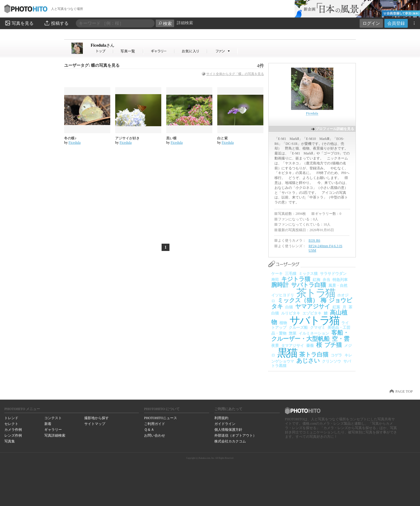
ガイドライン (225, 424)
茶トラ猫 (316, 293)
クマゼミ (318, 327)
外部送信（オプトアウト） (235, 435)
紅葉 (336, 307)
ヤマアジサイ (313, 306)
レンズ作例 (13, 435)
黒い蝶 (171, 138)
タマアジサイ (293, 346)
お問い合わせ (155, 435)
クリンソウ (331, 361)
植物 (283, 323)
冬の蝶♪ (70, 138)
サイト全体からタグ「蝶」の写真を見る (235, 74)
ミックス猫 (308, 274)
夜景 (275, 346)
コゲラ (336, 355)
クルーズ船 (298, 327)
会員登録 (396, 23)
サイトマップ (95, 424)
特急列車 (340, 280)
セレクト (11, 424)
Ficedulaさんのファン (222, 51)
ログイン (371, 23)
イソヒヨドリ (283, 295)
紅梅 (316, 280)
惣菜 (293, 333)
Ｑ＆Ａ (149, 430)
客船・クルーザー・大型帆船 (310, 336)
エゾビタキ (312, 313)
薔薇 (310, 346)
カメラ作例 (13, 430)
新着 (48, 424)
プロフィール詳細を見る (335, 129)
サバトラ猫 (314, 320)
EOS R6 (314, 240)
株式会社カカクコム (230, 441)
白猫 (289, 307)
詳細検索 (185, 23)
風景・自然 (338, 285)
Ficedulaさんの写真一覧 (128, 51)
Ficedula (103, 45)
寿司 (275, 280)
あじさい (308, 361)
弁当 (326, 280)
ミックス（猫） (298, 300)
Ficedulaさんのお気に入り (191, 51)
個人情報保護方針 (228, 430)
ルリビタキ (291, 313)
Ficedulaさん (102, 51)
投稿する (56, 23)
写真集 (10, 441)
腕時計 (280, 285)
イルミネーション (314, 333)
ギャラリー (53, 430)
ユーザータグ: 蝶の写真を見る (92, 65)
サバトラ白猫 (309, 285)
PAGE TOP (404, 391)
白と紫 (223, 138)
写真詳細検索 (55, 435)
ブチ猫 (333, 345)
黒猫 (287, 353)
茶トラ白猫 (314, 354)
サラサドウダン (333, 274)
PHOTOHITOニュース (161, 418)
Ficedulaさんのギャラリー (159, 51)
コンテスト (53, 418)
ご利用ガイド (155, 424)
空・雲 (341, 339)
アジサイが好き (127, 138)
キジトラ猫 (296, 279)
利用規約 (221, 418)
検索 (165, 23)
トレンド (11, 418)
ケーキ (277, 274)
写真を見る (19, 23)
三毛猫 (291, 274)
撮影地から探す (97, 418)
